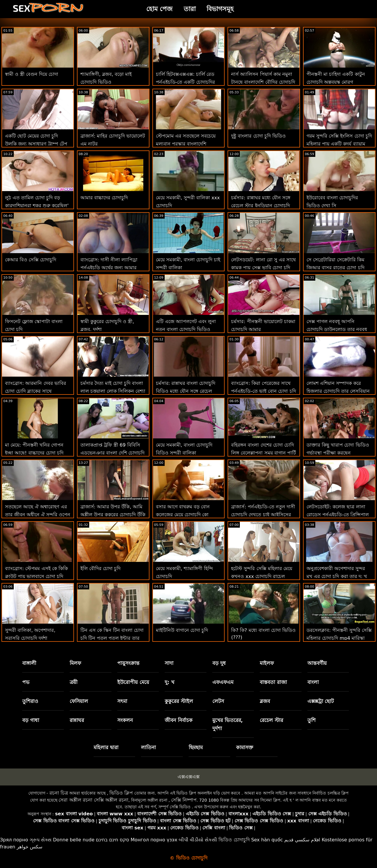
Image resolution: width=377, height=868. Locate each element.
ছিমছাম (196, 747)
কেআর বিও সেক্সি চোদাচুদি (31, 260)
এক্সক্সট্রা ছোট (321, 701)
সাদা (169, 663)
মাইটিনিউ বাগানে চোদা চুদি (182, 630)
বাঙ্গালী (29, 663)
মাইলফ (267, 663)
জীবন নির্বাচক (179, 720)
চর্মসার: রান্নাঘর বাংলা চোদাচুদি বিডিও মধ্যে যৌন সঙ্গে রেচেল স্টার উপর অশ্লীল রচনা (186, 391)
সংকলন (125, 720)
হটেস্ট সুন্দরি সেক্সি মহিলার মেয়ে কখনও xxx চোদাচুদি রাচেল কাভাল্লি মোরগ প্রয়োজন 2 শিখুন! (263, 576)
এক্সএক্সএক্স (188, 777)
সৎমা (122, 701)
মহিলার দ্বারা (106, 747)
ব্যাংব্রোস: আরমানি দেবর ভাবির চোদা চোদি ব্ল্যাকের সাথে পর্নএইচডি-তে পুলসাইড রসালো (36, 391)
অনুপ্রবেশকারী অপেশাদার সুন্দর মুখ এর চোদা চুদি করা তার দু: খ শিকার (337, 576)
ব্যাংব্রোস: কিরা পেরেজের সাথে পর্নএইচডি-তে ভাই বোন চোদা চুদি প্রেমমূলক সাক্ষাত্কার (263, 391)
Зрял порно (14, 840)
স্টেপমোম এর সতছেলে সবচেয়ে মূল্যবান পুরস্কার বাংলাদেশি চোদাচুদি (186, 144)
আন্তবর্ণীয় (317, 663)
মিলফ (75, 663)
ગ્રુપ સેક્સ (41, 840)
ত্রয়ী (74, 682)
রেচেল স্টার (271, 720)
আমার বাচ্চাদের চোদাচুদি (104, 198)
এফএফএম (223, 682)
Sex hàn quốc (267, 840)
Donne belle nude (74, 840)
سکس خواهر (30, 847)
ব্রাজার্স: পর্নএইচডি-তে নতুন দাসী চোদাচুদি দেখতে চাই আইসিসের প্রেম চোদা (263, 515)
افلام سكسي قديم (302, 840)
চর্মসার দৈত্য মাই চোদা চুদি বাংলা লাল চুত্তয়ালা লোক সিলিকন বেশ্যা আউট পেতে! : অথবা (113, 391)
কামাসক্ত (245, 747)
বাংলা (313, 682)
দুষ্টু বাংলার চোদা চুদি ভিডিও (258, 136)
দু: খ (169, 682)
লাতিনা (148, 747)
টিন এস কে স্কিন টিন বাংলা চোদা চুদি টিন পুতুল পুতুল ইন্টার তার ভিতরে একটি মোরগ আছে (112, 638)
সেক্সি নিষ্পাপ (184, 800)
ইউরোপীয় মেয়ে (133, 682)
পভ (26, 682)
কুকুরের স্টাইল (179, 701)
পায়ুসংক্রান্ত (128, 663)
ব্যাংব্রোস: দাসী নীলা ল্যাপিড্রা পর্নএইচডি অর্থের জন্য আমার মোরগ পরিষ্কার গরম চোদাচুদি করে (112, 268)
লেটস (218, 701)
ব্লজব (265, 701)
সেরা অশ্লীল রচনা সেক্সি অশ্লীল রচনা (93, 800)
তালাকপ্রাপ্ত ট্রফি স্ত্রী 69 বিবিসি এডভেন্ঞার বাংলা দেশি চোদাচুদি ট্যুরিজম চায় (112, 453)
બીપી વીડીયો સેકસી (198, 840)
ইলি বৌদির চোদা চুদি (100, 568)
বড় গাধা (31, 720)
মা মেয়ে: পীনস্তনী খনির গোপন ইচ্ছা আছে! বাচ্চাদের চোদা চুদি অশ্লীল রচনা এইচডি (34, 453)
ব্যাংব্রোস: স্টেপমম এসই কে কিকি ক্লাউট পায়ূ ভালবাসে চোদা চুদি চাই (36, 576)
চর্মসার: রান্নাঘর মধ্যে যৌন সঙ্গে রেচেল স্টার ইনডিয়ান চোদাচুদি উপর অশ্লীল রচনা (261, 206)
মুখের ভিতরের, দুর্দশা (228, 724)
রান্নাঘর (77, 720)
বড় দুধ (219, 663)
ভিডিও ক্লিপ (121, 793)
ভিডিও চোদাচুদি (234, 840)
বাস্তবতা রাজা (273, 682)
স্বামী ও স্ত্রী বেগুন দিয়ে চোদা (32, 74)
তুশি (311, 720)
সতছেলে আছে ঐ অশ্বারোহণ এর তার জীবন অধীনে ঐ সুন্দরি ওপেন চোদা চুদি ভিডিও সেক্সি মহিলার (38, 515)
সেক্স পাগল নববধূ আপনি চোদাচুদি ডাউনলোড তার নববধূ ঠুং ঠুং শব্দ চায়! (337, 329)
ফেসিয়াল (79, 701)
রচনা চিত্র (59, 793)
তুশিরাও (30, 701)
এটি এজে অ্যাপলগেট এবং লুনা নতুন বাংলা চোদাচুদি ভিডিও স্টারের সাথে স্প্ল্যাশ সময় (186, 329)
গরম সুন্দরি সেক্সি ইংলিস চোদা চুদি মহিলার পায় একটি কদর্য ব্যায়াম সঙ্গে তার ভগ (339, 144)
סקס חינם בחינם (113, 840)
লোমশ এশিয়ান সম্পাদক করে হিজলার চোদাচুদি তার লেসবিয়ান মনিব (338, 391)
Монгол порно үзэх (154, 840)
